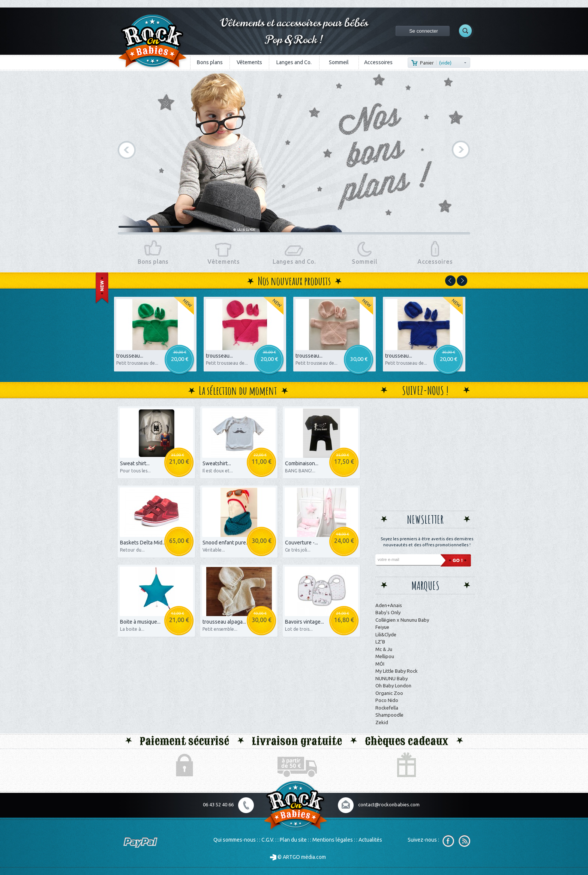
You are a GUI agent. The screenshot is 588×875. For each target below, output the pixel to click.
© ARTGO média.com (298, 857)
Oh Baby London (393, 686)
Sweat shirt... (135, 463)
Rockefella (387, 708)
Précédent (127, 150)
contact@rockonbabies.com (389, 804)
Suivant (461, 150)
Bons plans (210, 62)
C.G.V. (268, 840)
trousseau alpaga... (224, 622)
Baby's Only (388, 612)
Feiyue (382, 627)
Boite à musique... (140, 622)
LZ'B (380, 642)
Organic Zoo (389, 693)
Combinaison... (302, 463)
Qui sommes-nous (235, 840)
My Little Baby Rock (397, 671)
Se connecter (424, 31)
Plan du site (293, 840)
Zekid (382, 722)
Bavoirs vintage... (304, 622)
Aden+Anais (389, 605)
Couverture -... (301, 543)
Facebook (448, 841)
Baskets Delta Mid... (143, 543)
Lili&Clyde (386, 634)
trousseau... (130, 356)
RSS (464, 841)
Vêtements (249, 62)
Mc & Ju (384, 649)
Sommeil (339, 62)
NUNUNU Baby (391, 678)
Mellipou (385, 656)
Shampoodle (389, 715)
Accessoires (378, 62)
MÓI (380, 664)
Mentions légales (333, 840)
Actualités (370, 840)
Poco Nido (387, 700)
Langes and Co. (294, 62)
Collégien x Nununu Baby (402, 620)
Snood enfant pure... (226, 543)
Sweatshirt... (217, 463)
